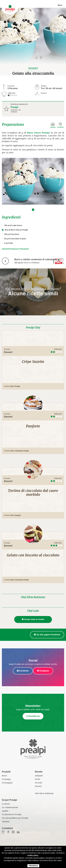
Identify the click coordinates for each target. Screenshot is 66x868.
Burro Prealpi (15, 386)
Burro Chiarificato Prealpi (20, 451)
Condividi (60, 127)
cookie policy (33, 855)
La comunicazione (10, 807)
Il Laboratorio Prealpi (12, 815)
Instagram (43, 671)
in (18, 832)
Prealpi (15, 107)
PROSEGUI (33, 866)
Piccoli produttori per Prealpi (15, 818)
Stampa (53, 127)
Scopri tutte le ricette (33, 619)
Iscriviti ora (33, 716)
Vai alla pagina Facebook (47, 635)
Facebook (23, 671)
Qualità (5, 811)
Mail (3, 832)
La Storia (6, 804)
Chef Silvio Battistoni (33, 597)
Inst (13, 832)
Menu (60, 5)
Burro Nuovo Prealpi (38, 133)
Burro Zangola (16, 515)
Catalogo (6, 822)
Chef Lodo (33, 611)
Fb (8, 832)
